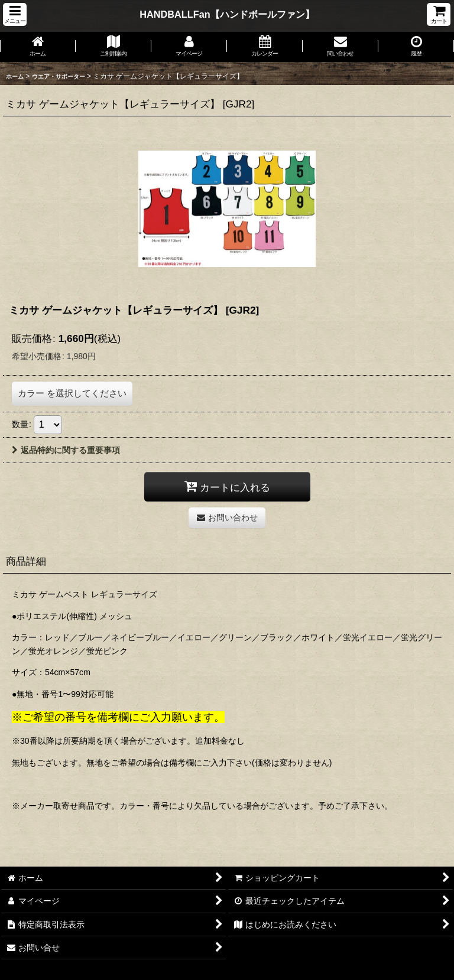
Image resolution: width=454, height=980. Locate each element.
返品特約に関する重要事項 (66, 450)
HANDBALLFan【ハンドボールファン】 (227, 14)
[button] (15, 14)
